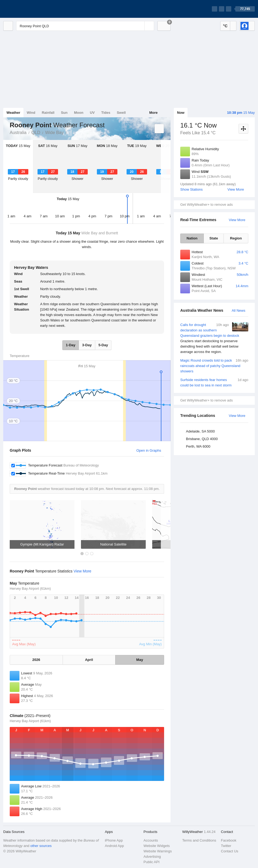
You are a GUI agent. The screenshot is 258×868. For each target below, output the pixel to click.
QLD (36, 133)
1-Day (71, 345)
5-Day (103, 345)
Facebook (229, 840)
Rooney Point (70, 132)
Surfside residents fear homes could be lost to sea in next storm (214, 382)
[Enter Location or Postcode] (85, 26)
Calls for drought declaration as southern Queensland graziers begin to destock (214, 338)
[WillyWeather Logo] (29, 9)
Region (236, 238)
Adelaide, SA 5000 (200, 431)
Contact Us (230, 851)
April (89, 660)
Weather (13, 113)
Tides (106, 113)
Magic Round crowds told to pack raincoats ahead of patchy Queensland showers (214, 366)
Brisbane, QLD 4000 (202, 439)
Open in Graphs (149, 450)
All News (238, 311)
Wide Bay (54, 133)
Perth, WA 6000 (198, 446)
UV (92, 113)
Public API (152, 862)
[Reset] (140, 26)
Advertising (152, 857)
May (140, 660)
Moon (79, 113)
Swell (121, 113)
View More (236, 189)
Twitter (226, 846)
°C (225, 26)
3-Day (87, 345)
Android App (114, 846)
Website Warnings (158, 851)
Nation (192, 238)
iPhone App (114, 840)
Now (181, 113)
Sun (64, 113)
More (153, 113)
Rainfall (48, 113)
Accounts (151, 840)
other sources (41, 846)
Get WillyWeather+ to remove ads (206, 205)
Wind (31, 113)
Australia (18, 133)
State (214, 238)
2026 (36, 660)
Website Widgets (157, 846)
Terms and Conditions (199, 840)
